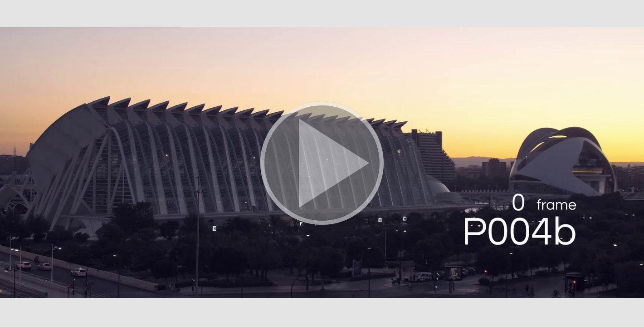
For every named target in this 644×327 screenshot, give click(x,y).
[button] (322, 163)
